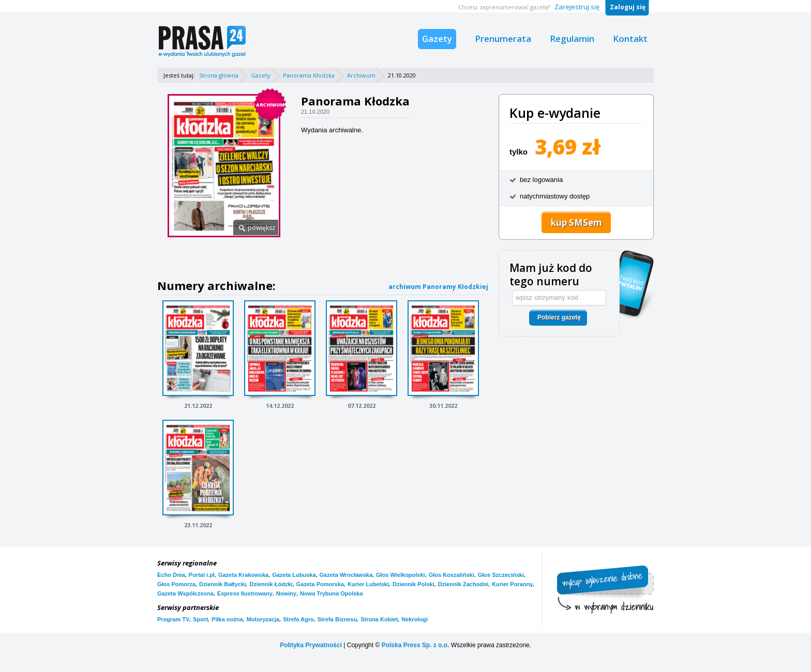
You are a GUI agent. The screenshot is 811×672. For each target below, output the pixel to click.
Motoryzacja (263, 619)
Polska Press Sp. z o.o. (416, 645)
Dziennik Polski (414, 584)
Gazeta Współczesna (185, 593)
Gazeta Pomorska (320, 584)
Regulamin (572, 39)
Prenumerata (503, 39)
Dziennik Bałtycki (222, 584)
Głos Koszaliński (452, 575)
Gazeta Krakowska (243, 575)
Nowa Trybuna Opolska (332, 593)
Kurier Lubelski (368, 584)
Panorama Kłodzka (309, 75)
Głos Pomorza (176, 584)
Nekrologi (415, 619)
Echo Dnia (171, 575)
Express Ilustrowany (245, 593)
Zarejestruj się (577, 7)
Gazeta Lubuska (294, 575)
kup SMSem (576, 223)
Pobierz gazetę (559, 317)
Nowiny (286, 593)
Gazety (437, 39)
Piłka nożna (227, 619)
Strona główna (219, 75)
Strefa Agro (298, 619)
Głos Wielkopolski (401, 575)
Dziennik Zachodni (463, 584)
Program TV (173, 619)
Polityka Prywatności (311, 645)
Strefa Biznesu (337, 619)
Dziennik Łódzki (271, 584)
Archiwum (361, 75)
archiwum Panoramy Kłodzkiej (438, 287)
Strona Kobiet (379, 619)
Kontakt (630, 39)
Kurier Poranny (512, 584)
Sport (200, 619)
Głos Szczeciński (501, 575)
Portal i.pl (202, 575)
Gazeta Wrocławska (346, 575)
